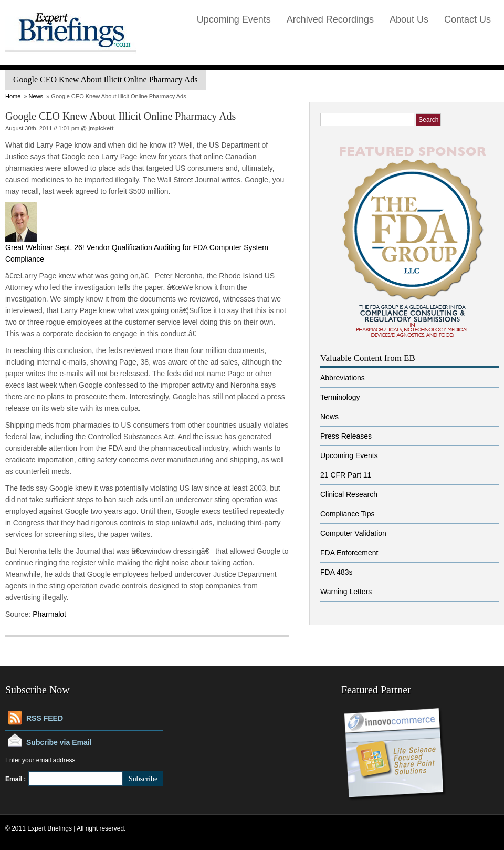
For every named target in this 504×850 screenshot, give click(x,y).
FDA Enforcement (349, 553)
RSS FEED (45, 718)
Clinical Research (349, 494)
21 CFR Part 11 (346, 475)
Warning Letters (346, 592)
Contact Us (468, 19)
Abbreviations (343, 378)
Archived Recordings (330, 19)
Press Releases (346, 436)
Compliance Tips (348, 514)
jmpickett (101, 128)
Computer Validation (353, 533)
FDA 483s (336, 572)
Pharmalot (49, 614)
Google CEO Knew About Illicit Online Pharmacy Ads (120, 116)
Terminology (340, 397)
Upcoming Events (234, 19)
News (36, 96)
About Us (409, 19)
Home (13, 96)
